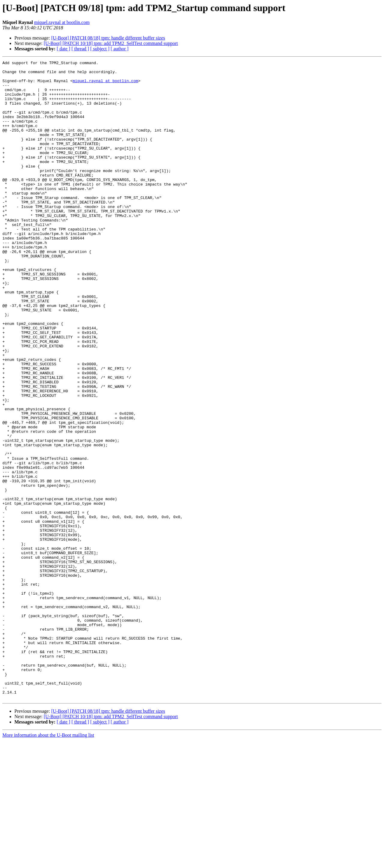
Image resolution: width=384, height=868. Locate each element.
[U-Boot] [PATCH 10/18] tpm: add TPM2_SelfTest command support (111, 43)
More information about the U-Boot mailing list (48, 863)
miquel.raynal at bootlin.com (62, 22)
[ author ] (120, 49)
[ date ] (63, 49)
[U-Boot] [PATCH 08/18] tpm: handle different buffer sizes (108, 38)
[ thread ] (80, 49)
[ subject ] (100, 49)
